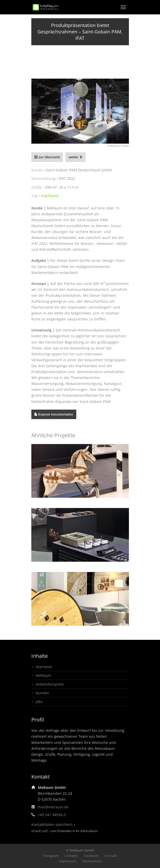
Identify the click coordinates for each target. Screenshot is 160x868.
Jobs (39, 702)
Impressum (68, 861)
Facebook (91, 856)
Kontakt (111, 856)
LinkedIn (71, 856)
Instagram (51, 856)
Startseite (44, 667)
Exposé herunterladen (56, 414)
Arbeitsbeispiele (50, 684)
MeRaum (43, 675)
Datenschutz (92, 861)
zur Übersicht (47, 157)
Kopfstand (50, 196)
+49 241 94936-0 (52, 815)
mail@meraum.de (53, 807)
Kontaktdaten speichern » (53, 824)
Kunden (43, 693)
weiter (76, 157)
